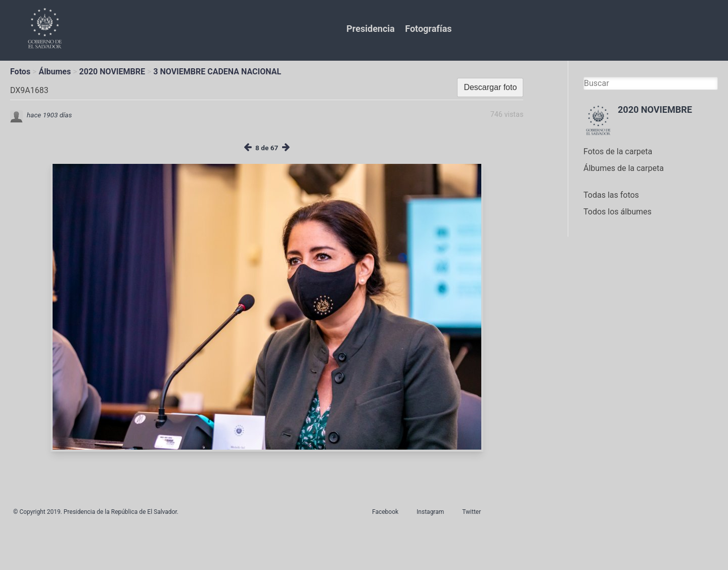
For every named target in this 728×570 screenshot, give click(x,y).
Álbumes (55, 72)
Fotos (20, 72)
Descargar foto (490, 87)
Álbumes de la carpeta (624, 168)
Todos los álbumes (618, 212)
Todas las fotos (611, 195)
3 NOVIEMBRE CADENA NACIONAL (217, 72)
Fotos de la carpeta (618, 151)
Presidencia (370, 29)
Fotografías (428, 29)
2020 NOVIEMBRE (112, 72)
